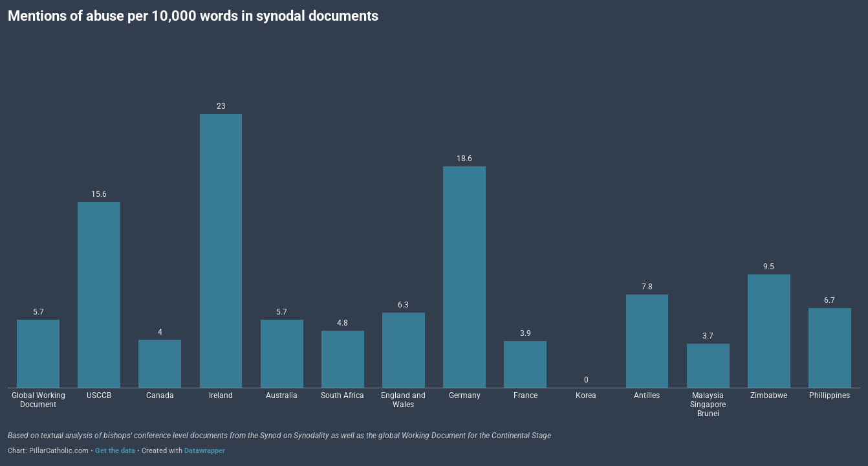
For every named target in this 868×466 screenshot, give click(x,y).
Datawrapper (205, 451)
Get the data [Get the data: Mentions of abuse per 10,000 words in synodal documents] (115, 451)
